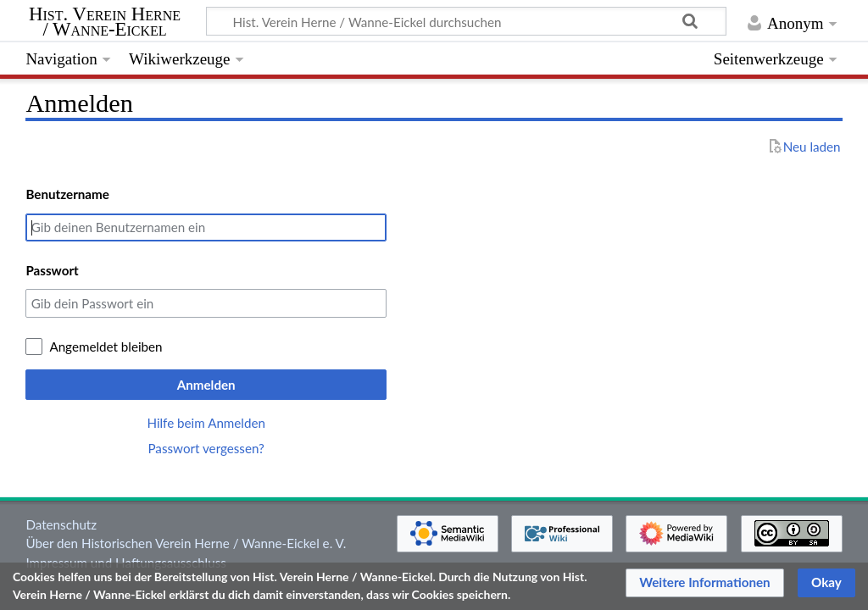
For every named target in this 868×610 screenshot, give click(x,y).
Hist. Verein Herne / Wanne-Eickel (105, 22)
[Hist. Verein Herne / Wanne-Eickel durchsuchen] (466, 21)
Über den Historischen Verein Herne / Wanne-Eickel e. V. (186, 543)
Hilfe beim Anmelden (206, 423)
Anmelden (206, 385)
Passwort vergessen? (206, 448)
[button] (705, 583)
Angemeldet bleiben (106, 347)
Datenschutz (61, 524)
